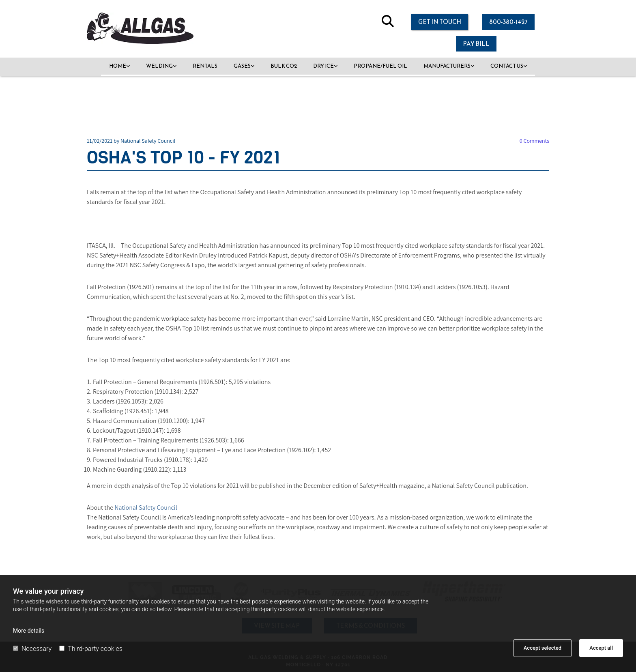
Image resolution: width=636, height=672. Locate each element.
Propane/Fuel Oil (380, 66)
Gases (242, 66)
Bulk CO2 (284, 66)
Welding (159, 66)
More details (29, 631)
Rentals (205, 66)
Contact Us (507, 66)
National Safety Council (146, 508)
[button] (440, 22)
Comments (534, 141)
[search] (388, 21)
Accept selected (543, 648)
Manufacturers (447, 66)
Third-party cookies (91, 649)
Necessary (32, 649)
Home (118, 66)
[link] (119, 67)
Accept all (601, 648)
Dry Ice (323, 66)
